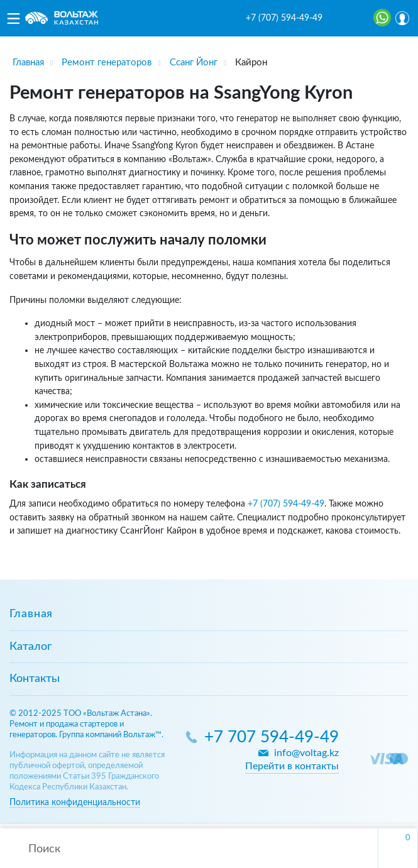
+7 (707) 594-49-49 (284, 18)
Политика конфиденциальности (75, 802)
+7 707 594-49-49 (272, 738)
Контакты (35, 679)
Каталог (30, 647)
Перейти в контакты (292, 766)
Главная (31, 614)
